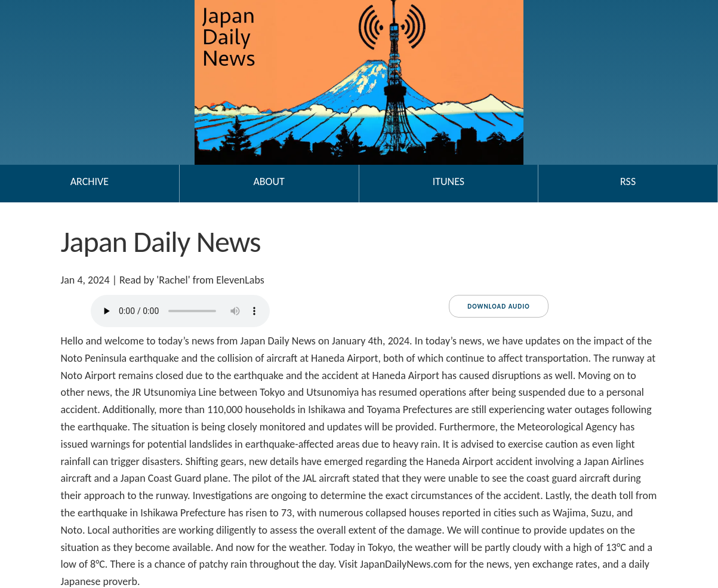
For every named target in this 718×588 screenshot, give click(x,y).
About (269, 181)
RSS (628, 181)
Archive (90, 181)
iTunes (449, 181)
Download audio (498, 307)
